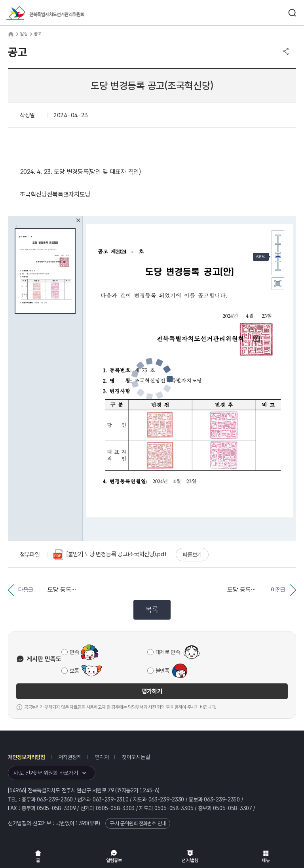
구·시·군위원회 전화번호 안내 (138, 823)
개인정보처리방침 (27, 757)
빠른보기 (192, 555)
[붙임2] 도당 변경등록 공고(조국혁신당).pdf (110, 555)
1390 (82, 823)
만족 (74, 652)
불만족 (162, 671)
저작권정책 (70, 757)
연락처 (102, 757)
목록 (152, 610)
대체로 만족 (168, 652)
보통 (74, 671)
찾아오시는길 (136, 757)
